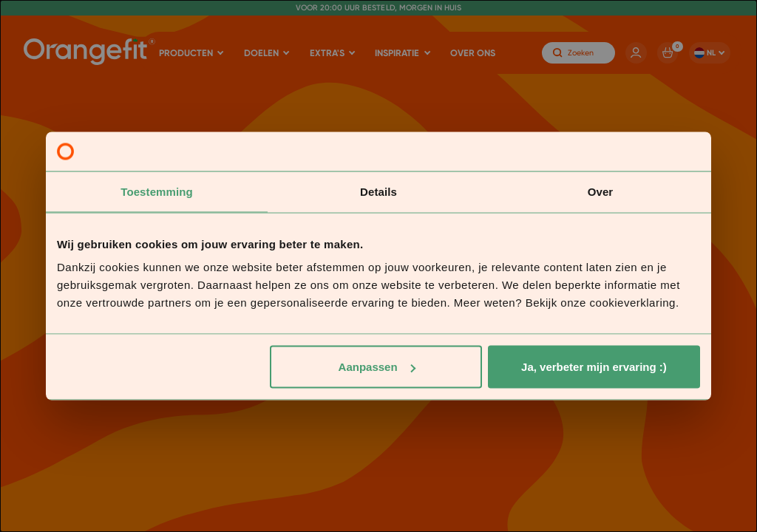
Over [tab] (601, 191)
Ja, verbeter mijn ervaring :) (594, 367)
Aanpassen (377, 367)
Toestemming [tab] (157, 191)
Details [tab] (378, 191)
